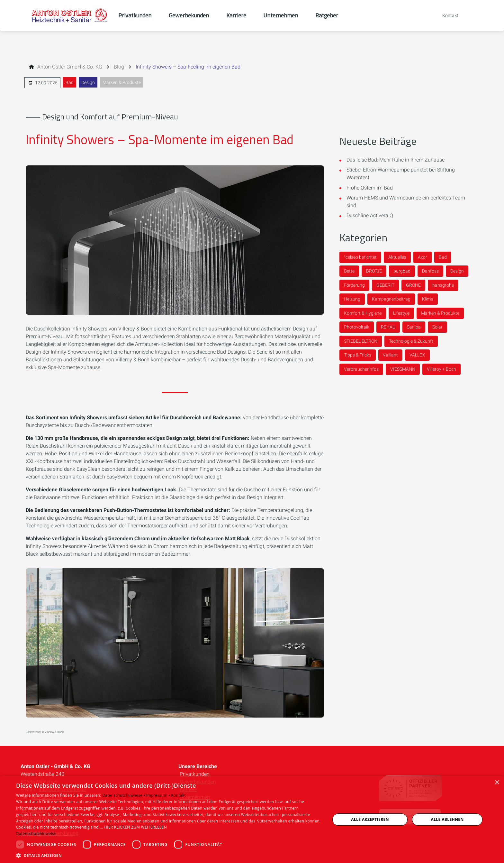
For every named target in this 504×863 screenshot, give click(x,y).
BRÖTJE (374, 271)
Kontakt (178, 795)
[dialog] (252, 819)
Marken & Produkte (122, 82)
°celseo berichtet (360, 257)
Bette (349, 271)
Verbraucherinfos (361, 369)
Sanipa (414, 327)
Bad (70, 82)
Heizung (352, 299)
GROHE (413, 285)
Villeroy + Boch (441, 369)
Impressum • (159, 795)
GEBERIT (385, 285)
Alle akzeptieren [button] (370, 819)
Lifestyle (401, 313)
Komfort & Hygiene (363, 313)
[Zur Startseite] (69, 15)
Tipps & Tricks (358, 355)
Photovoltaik (357, 327)
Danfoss (430, 271)
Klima (428, 299)
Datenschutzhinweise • (124, 795)
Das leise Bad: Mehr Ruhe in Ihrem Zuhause (396, 160)
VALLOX (417, 355)
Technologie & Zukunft (411, 341)
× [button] (497, 783)
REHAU (388, 327)
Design (88, 82)
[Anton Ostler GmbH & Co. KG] (70, 67)
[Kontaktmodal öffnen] (446, 15)
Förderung (354, 285)
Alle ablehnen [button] (447, 819)
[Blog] (119, 67)
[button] (168, 855)
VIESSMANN (403, 369)
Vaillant (390, 355)
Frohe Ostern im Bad (370, 188)
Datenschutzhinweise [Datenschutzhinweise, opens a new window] (36, 834)
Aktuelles (397, 257)
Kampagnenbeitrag (391, 299)
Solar (437, 327)
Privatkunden (195, 774)
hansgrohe (443, 285)
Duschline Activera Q (370, 215)
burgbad (402, 271)
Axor (423, 257)
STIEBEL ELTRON (361, 341)
